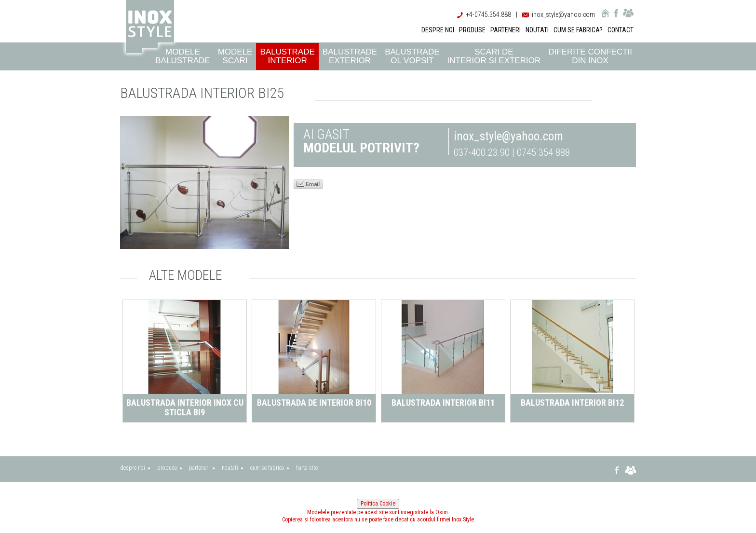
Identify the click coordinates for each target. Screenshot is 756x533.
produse (167, 468)
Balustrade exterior (350, 56)
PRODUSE (472, 30)
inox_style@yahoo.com (563, 14)
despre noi (133, 468)
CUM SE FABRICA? (578, 30)
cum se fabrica (267, 468)
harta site (307, 468)
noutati (230, 468)
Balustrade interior (287, 56)
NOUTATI (537, 30)
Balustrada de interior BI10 (317, 403)
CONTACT (621, 30)
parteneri (199, 468)
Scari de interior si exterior (494, 56)
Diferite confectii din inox (590, 56)
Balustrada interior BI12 (575, 403)
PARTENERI (506, 30)
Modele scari (235, 56)
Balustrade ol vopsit (412, 56)
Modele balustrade (182, 56)
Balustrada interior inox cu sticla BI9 (187, 407)
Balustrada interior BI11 (446, 403)
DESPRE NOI (438, 30)
